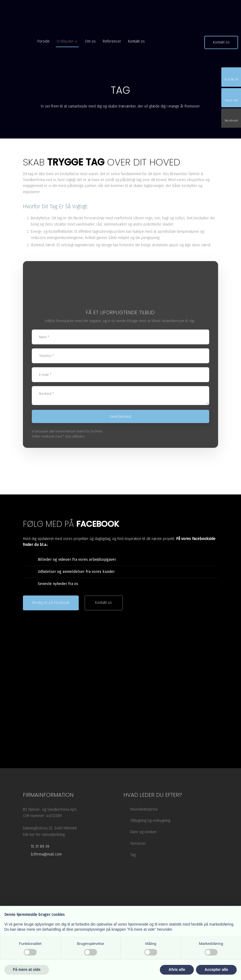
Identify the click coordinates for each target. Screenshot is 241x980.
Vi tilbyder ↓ (67, 41)
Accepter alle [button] (216, 969)
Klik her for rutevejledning (44, 835)
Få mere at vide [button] (27, 969)
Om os (90, 41)
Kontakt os (136, 41)
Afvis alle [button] (177, 969)
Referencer (112, 41)
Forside (44, 41)
